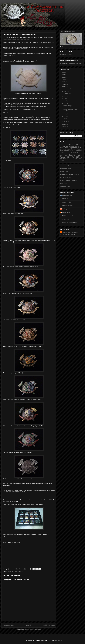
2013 (64, 127)
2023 (64, 72)
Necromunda (79, 151)
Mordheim (72, 151)
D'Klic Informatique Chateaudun (69, 180)
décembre (67, 89)
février (66, 119)
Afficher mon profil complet (68, 234)
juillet (65, 99)
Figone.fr (65, 199)
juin (65, 101)
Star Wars (64, 155)
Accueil (29, 625)
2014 (64, 124)
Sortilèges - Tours (65, 186)
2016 (64, 84)
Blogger (60, 640)
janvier (66, 121)
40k (62, 145)
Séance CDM (66, 153)
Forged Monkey (67, 202)
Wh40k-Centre (64, 172)
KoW (62, 151)
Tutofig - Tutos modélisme (70, 223)
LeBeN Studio (66, 212)
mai (65, 103)
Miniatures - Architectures (70, 216)
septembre (67, 94)
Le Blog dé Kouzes (68, 209)
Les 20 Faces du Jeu (66, 177)
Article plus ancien (49, 625)
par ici (41, 93)
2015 (64, 87)
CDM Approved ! (71, 147)
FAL (61, 149)
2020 (64, 75)
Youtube (62, 161)
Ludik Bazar (64, 183)
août (65, 96)
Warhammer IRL (72, 159)
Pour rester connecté (66, 55)
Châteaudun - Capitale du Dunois (70, 174)
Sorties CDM (78, 153)
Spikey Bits (66, 219)
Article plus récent (8, 625)
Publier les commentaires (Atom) (32, 630)
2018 (64, 80)
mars (65, 116)
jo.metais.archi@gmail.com (70, 232)
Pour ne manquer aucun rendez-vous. (71, 63)
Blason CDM (11, 571)
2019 (64, 77)
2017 (64, 82)
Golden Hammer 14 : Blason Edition (69, 106)
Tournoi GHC (65, 157)
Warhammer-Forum (66, 169)
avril (65, 114)
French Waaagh (67, 149)
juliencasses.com (67, 206)
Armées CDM (67, 145)
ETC (81, 147)
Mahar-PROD (11, 62)
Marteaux (67, 151)
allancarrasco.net (67, 195)
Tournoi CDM (76, 155)
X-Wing (80, 159)
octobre (66, 91)
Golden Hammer (19, 571)
